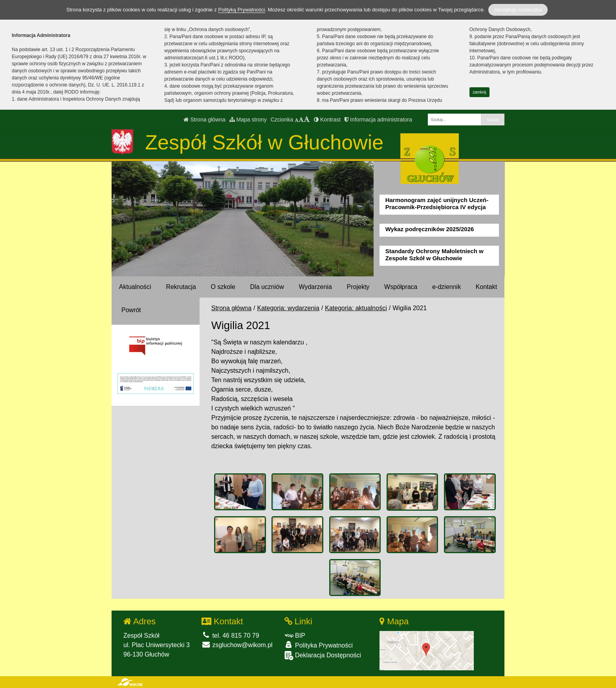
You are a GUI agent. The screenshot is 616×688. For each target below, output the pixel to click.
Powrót (131, 310)
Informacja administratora (378, 120)
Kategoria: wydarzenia (288, 308)
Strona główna (204, 120)
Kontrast (327, 120)
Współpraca (401, 287)
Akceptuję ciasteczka (518, 10)
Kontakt (486, 287)
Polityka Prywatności (319, 645)
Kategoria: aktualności (356, 308)
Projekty (358, 287)
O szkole (223, 287)
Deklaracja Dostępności (323, 656)
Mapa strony (248, 120)
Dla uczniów (267, 287)
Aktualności (135, 287)
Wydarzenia (315, 287)
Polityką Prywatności (241, 10)
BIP (295, 636)
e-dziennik (446, 287)
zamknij (479, 92)
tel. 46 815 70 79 (230, 636)
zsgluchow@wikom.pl (237, 645)
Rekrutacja (181, 287)
